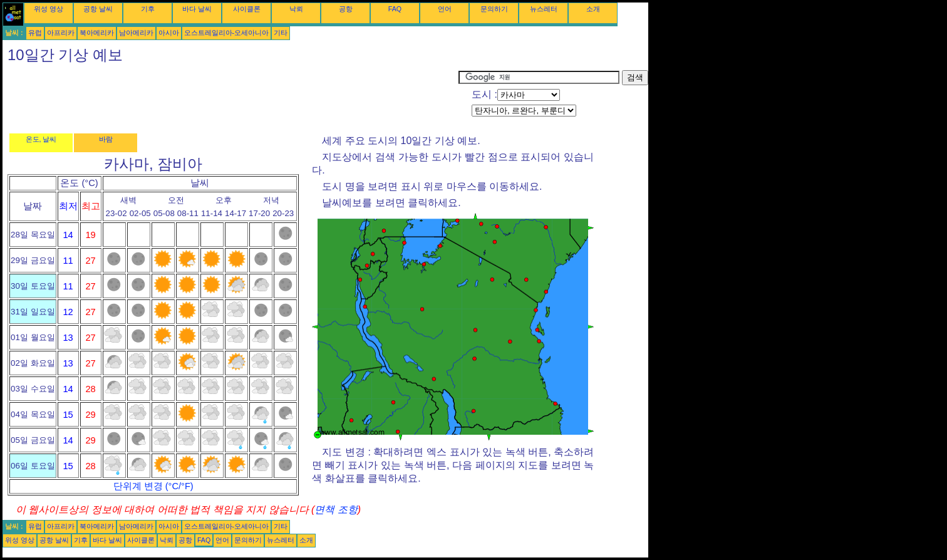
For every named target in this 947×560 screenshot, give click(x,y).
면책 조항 (336, 510)
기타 (281, 33)
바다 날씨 (197, 9)
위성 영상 (49, 9)
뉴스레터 (544, 9)
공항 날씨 (98, 9)
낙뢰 (296, 9)
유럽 (35, 33)
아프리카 (61, 33)
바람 (106, 139)
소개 (593, 9)
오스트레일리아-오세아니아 (227, 33)
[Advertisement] (230, 98)
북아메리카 (97, 33)
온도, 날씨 (41, 139)
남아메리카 (136, 33)
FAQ (395, 9)
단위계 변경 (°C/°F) (153, 486)
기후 (148, 9)
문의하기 (494, 9)
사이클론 (247, 9)
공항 (346, 9)
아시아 (169, 33)
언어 (445, 9)
